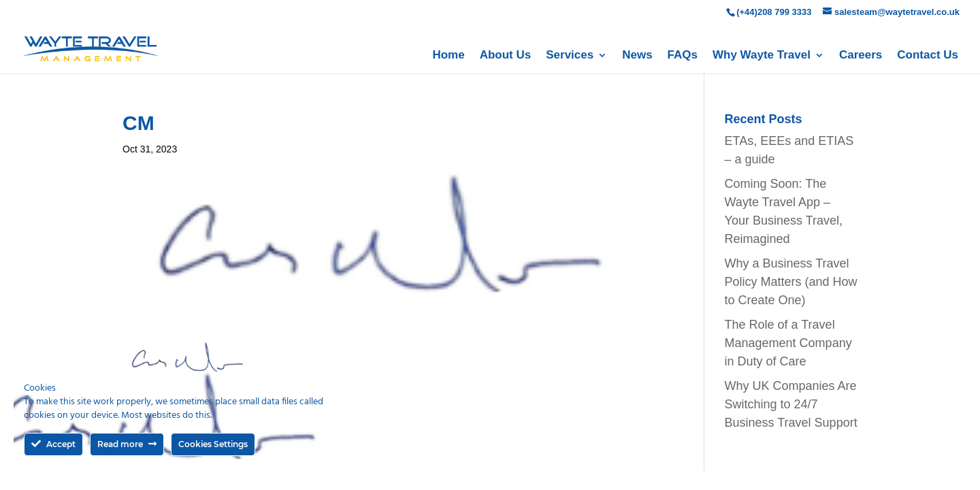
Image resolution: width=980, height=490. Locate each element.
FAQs (683, 56)
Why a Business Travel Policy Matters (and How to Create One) (791, 282)
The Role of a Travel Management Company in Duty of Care (788, 343)
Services (570, 56)
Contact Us (928, 56)
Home (448, 56)
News (637, 56)
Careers (861, 56)
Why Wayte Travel (762, 56)
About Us (506, 56)
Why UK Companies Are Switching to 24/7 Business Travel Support (791, 404)
